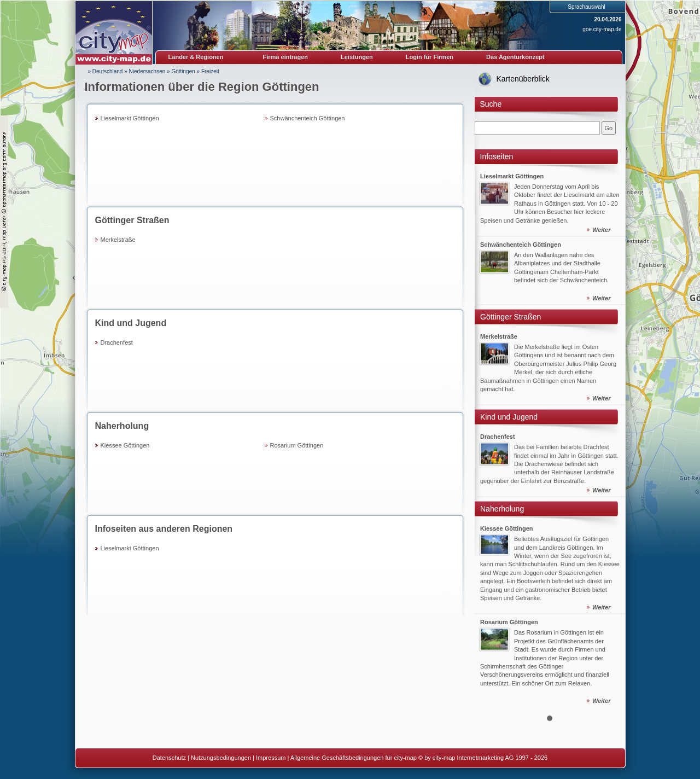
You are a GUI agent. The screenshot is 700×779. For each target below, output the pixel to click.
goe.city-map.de (602, 29)
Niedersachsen (147, 71)
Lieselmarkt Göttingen (130, 118)
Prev (489, 437)
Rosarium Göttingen (297, 445)
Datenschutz (169, 758)
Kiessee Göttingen (125, 445)
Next (611, 437)
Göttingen (183, 71)
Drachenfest (117, 342)
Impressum (271, 758)
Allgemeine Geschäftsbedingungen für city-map (354, 758)
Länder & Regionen (196, 57)
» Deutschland (106, 71)
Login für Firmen (430, 57)
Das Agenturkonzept (515, 57)
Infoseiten (497, 156)
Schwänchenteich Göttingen (308, 118)
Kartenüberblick (523, 79)
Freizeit (210, 71)
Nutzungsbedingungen (221, 758)
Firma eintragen (286, 57)
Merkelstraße (118, 240)
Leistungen (357, 57)
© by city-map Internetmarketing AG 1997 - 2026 (483, 758)
